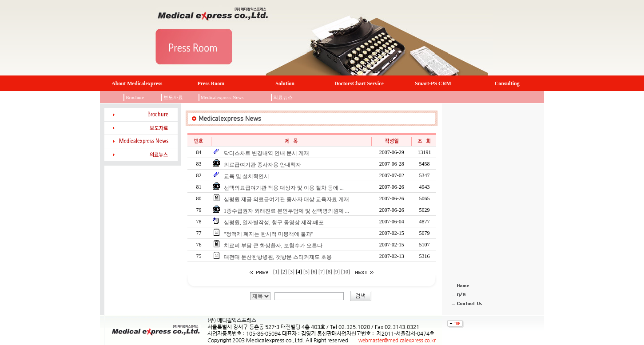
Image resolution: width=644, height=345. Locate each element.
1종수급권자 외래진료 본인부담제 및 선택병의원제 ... (286, 211)
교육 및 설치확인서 (246, 176)
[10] (346, 272)
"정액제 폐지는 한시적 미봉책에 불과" (268, 234)
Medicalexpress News (222, 97)
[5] (306, 272)
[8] (330, 272)
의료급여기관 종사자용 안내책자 (262, 165)
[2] (284, 272)
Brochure (135, 97)
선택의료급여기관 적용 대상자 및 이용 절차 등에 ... (283, 188)
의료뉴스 (283, 97)
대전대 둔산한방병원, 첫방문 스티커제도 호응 (277, 257)
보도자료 (173, 97)
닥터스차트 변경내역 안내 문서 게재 (266, 153)
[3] (292, 272)
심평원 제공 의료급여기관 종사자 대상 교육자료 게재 (286, 199)
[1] (276, 272)
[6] (315, 272)
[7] (322, 272)
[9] (337, 272)
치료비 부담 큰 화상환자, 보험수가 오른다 (272, 246)
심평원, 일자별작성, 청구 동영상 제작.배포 (273, 222)
